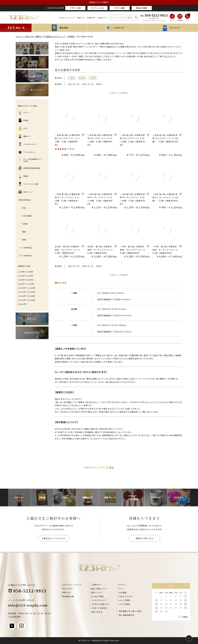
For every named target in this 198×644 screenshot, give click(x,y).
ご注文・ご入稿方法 (99, 608)
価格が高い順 (88, 84)
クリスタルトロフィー (31, 144)
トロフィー (27, 112)
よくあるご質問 (97, 596)
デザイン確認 (119, 8)
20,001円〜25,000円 (27, 296)
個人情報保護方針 (127, 615)
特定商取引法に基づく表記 (130, 611)
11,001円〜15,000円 (27, 288)
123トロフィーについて (67, 18)
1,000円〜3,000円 (26, 272)
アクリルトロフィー (30, 152)
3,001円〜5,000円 (26, 276)
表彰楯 (26, 120)
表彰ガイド (81, 18)
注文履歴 (123, 592)
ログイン (123, 585)
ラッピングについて (99, 600)
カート (122, 589)
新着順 (99, 84)
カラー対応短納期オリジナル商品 (33, 160)
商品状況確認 (142, 8)
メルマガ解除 (124, 604)
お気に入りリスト (126, 596)
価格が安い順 (74, 84)
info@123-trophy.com (28, 605)
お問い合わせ (97, 612)
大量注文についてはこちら (54, 538)
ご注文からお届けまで (100, 604)
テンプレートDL (97, 8)
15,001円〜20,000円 (27, 292)
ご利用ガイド (102, 18)
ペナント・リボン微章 (31, 184)
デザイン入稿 (75, 8)
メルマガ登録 (124, 600)
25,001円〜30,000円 (27, 300)
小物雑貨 (71, 37)
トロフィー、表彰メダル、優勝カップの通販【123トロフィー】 (40, 37)
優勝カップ (27, 136)
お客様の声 (91, 18)
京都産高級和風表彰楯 (32, 168)
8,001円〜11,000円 (26, 284)
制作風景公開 (68, 596)
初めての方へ (68, 589)
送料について (97, 592)
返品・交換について (99, 589)
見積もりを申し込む (145, 538)
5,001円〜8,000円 (26, 280)
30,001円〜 (23, 304)
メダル (26, 128)
